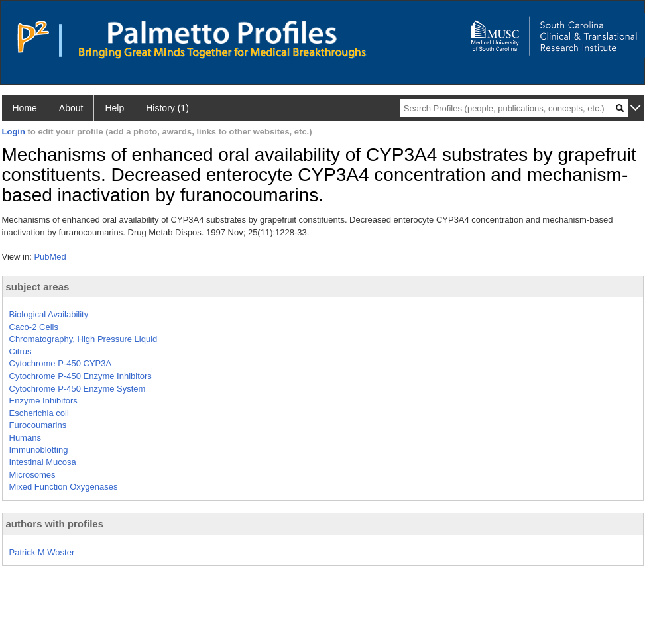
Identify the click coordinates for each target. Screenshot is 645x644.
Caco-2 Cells (34, 327)
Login (14, 132)
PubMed (50, 257)
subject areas (38, 287)
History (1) (167, 108)
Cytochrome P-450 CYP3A (61, 363)
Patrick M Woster (42, 552)
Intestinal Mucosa (43, 462)
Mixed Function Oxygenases (64, 487)
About (71, 108)
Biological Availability (49, 314)
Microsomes (32, 475)
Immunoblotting (39, 450)
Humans (25, 438)
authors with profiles (55, 524)
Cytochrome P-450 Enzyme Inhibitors (81, 376)
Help (114, 108)
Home (25, 108)
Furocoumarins (38, 425)
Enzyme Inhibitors (43, 401)
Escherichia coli (39, 413)
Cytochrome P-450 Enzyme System (78, 389)
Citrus (21, 351)
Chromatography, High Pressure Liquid (84, 339)
